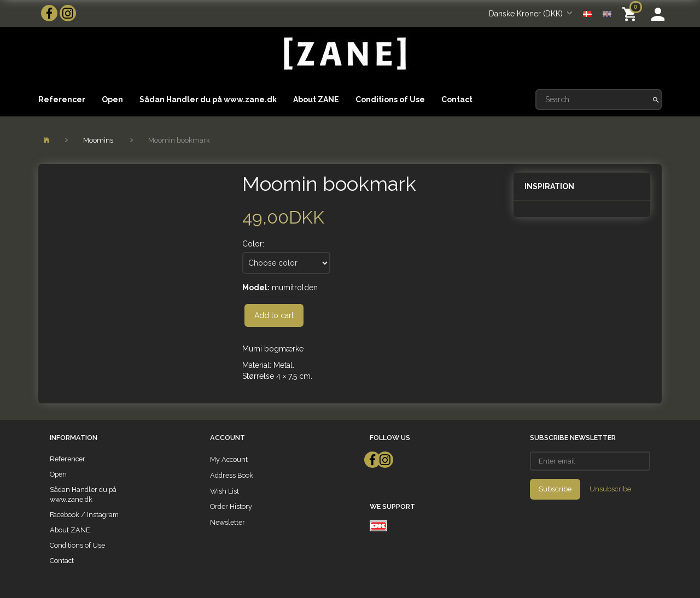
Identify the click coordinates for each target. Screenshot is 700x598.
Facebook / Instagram (84, 515)
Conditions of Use (390, 99)
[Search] (656, 99)
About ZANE (316, 99)
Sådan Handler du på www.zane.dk (208, 99)
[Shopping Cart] (631, 13)
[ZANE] (344, 54)
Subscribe (555, 489)
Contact (457, 99)
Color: (253, 244)
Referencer (62, 99)
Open (112, 99)
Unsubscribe (610, 489)
